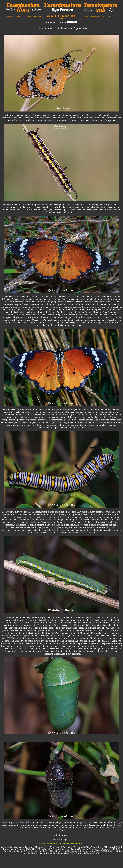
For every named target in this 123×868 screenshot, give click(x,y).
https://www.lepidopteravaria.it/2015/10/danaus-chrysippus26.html (61, 843)
